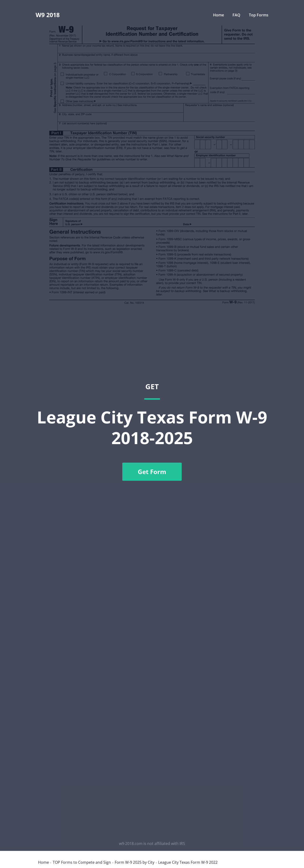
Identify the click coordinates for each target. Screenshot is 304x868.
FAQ (237, 15)
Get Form (152, 472)
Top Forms (259, 15)
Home (218, 15)
